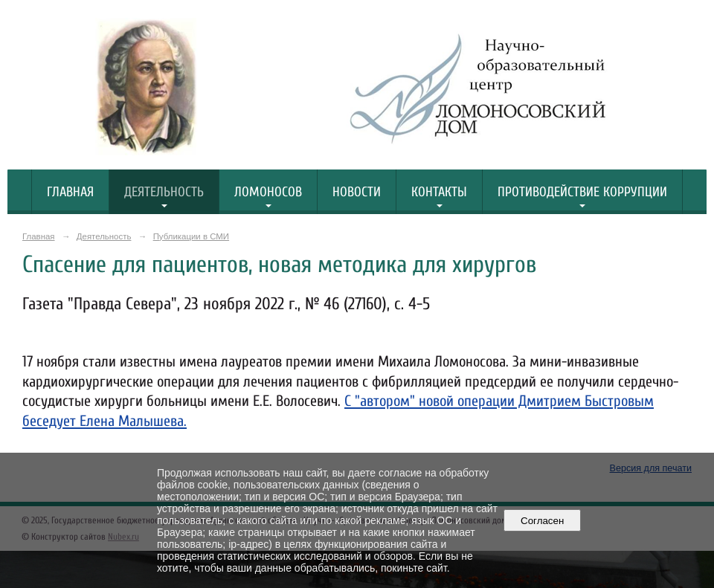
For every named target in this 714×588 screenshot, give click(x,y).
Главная (70, 192)
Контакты (439, 192)
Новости (357, 192)
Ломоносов (268, 192)
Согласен (543, 521)
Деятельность (164, 192)
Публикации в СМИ (191, 236)
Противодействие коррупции (582, 192)
